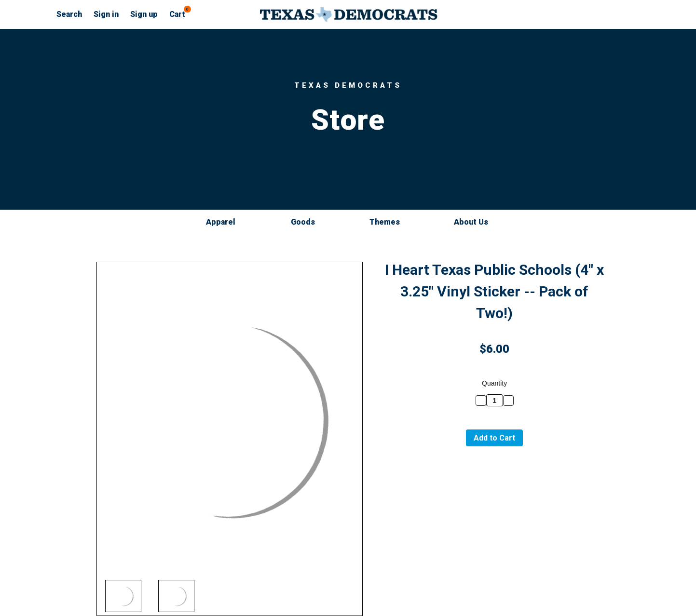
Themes (389, 222)
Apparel (225, 222)
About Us (471, 222)
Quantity (494, 383)
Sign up (144, 14)
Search (69, 14)
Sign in (106, 14)
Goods (307, 222)
